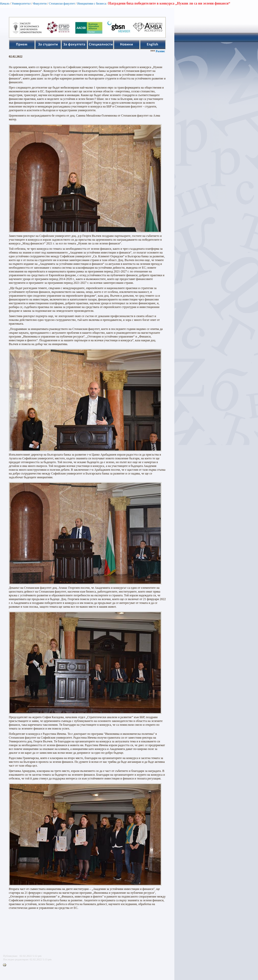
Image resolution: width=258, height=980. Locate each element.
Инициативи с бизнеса (92, 4)
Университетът (21, 4)
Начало (5, 4)
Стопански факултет (62, 4)
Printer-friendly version (6, 965)
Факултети (40, 4)
